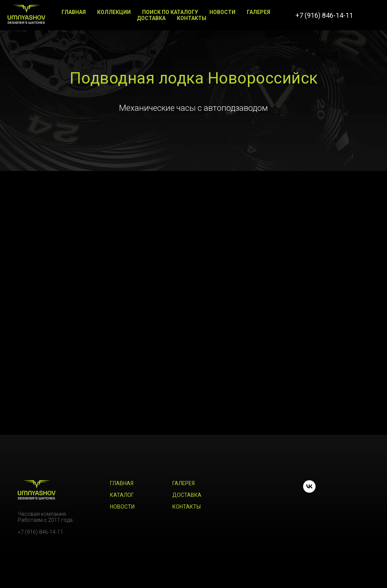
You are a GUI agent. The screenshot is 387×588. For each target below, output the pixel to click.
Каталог (122, 495)
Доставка (151, 18)
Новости (222, 12)
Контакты (192, 18)
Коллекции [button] (114, 12)
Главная (74, 12)
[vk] (372, 15)
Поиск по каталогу (170, 12)
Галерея (259, 12)
